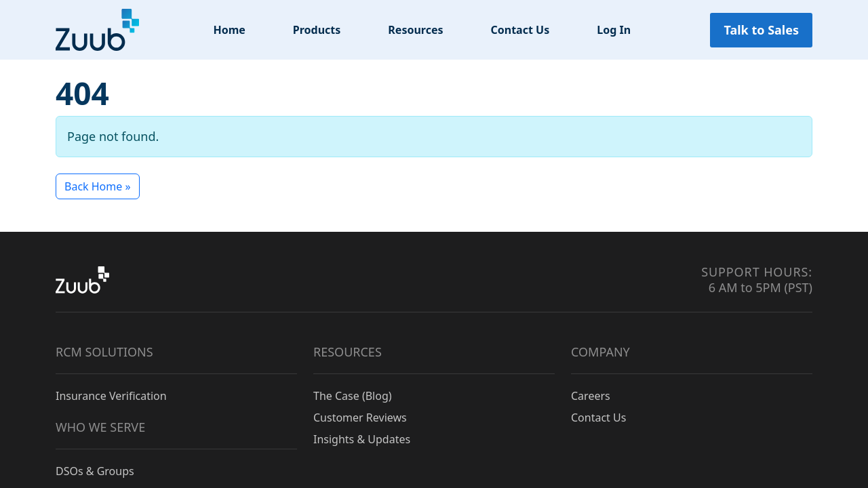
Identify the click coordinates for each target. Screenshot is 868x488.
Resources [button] (415, 30)
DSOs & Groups (95, 471)
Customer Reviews (360, 418)
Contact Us (520, 30)
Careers (591, 396)
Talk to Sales (761, 30)
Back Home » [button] (98, 186)
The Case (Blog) (353, 396)
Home (229, 30)
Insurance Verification (111, 396)
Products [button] (317, 30)
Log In (614, 30)
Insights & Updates (362, 439)
